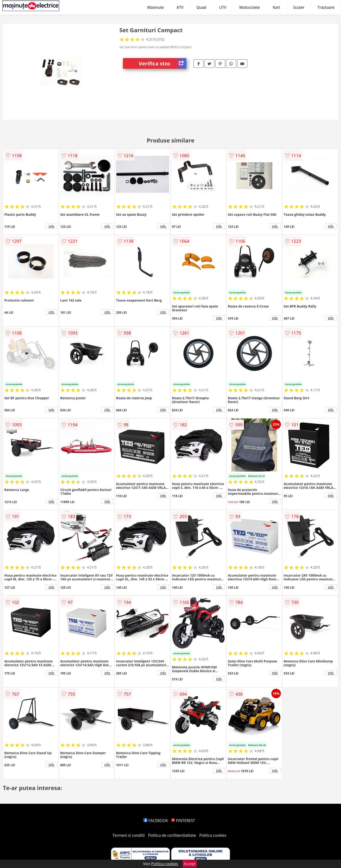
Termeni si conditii (129, 835)
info (51, 226)
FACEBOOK (156, 821)
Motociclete (250, 7)
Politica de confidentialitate (172, 835)
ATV (180, 7)
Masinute (155, 7)
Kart (276, 7)
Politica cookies (213, 835)
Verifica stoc (163, 63)
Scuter (299, 7)
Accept (190, 864)
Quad (201, 7)
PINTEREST (183, 821)
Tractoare (326, 7)
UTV (223, 7)
